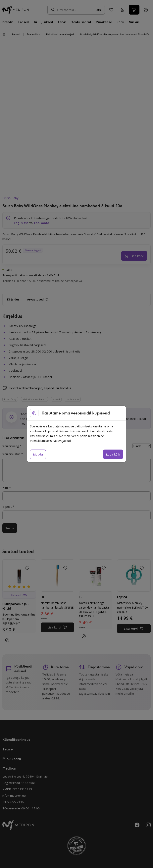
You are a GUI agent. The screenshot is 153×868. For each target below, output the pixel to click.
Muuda (38, 454)
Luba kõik (113, 454)
